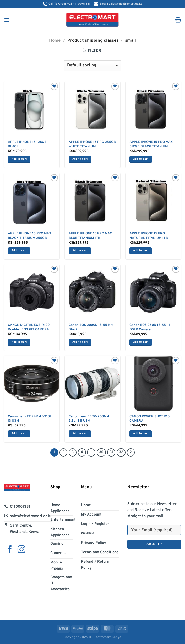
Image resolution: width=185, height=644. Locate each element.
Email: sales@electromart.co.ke (118, 4)
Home (55, 41)
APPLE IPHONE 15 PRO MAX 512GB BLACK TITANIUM (151, 144)
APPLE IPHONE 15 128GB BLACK (27, 144)
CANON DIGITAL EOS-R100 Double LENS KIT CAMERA (29, 327)
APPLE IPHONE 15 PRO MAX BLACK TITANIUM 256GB (29, 236)
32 (121, 452)
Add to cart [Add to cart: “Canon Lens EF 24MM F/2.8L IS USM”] (19, 434)
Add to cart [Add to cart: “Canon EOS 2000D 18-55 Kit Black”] (80, 342)
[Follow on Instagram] (21, 550)
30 (101, 452)
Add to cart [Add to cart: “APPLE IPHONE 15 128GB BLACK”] (19, 159)
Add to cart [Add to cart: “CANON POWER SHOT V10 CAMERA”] (141, 434)
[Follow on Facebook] (10, 550)
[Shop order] (92, 66)
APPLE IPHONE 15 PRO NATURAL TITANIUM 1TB (149, 236)
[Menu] (7, 20)
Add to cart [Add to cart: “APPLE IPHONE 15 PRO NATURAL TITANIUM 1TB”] (141, 251)
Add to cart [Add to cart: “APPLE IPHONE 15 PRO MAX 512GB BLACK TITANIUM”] (141, 159)
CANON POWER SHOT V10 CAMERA (149, 419)
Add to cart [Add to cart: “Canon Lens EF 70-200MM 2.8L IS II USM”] (80, 434)
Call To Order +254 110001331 (67, 4)
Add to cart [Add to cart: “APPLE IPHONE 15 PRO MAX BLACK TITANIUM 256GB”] (19, 251)
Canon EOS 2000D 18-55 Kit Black (91, 327)
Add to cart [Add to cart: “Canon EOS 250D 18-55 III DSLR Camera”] (141, 342)
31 (111, 452)
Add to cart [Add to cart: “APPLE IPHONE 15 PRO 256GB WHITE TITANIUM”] (80, 159)
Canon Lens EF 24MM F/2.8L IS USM (30, 419)
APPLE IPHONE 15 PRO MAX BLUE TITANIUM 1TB (90, 236)
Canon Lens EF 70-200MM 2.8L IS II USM (89, 419)
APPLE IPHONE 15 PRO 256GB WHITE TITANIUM (92, 144)
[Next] (131, 452)
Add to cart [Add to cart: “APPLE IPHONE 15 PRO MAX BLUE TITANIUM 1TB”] (80, 251)
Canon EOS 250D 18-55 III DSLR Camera (150, 327)
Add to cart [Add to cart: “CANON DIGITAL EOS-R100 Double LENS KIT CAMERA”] (19, 342)
